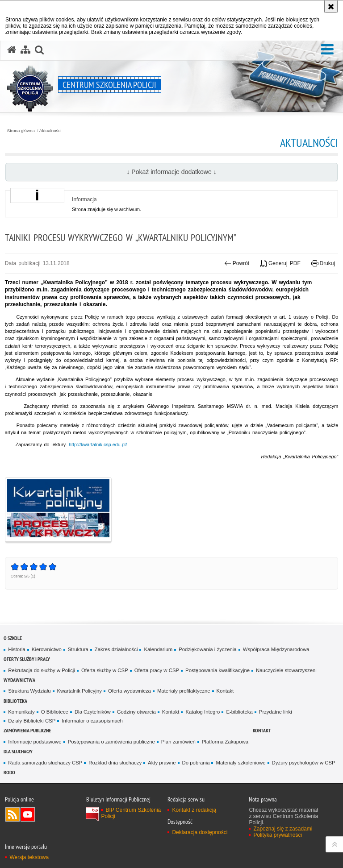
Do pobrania (196, 763)
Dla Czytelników (93, 712)
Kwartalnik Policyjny (79, 691)
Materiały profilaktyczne (184, 691)
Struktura (78, 649)
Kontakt (225, 691)
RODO (9, 772)
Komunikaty (21, 712)
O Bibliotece (55, 712)
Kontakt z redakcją (194, 810)
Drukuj (323, 263)
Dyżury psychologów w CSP (304, 763)
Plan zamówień (178, 742)
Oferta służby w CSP (105, 670)
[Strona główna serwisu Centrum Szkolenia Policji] (12, 50)
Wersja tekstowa (29, 857)
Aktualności (50, 131)
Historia (17, 649)
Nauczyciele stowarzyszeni (286, 670)
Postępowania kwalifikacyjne (218, 670)
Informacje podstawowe (35, 742)
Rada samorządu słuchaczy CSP (45, 763)
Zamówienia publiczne (27, 730)
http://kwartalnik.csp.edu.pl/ (98, 444)
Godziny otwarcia (136, 712)
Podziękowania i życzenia (207, 649)
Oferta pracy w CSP (157, 670)
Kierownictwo (47, 649)
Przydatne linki (276, 712)
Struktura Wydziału (29, 691)
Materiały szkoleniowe (241, 763)
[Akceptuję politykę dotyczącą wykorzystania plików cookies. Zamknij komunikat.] (331, 6)
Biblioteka (15, 701)
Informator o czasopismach (92, 721)
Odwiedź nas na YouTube (28, 814)
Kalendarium (158, 649)
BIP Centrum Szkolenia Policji (131, 813)
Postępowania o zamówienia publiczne (111, 742)
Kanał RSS (13, 814)
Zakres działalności (116, 649)
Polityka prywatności (278, 835)
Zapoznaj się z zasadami (283, 829)
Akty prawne (162, 763)
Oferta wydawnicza (130, 691)
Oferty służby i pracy (27, 659)
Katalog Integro (203, 712)
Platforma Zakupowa (225, 742)
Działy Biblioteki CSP (32, 721)
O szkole (13, 638)
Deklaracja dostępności (200, 832)
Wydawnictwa (19, 680)
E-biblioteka (239, 712)
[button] (327, 50)
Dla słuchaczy (18, 751)
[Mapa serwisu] (25, 50)
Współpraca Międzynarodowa (276, 649)
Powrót (237, 263)
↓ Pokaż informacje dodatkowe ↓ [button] (171, 172)
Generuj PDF (280, 263)
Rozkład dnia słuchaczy (115, 763)
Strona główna (21, 131)
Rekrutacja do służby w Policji (42, 670)
